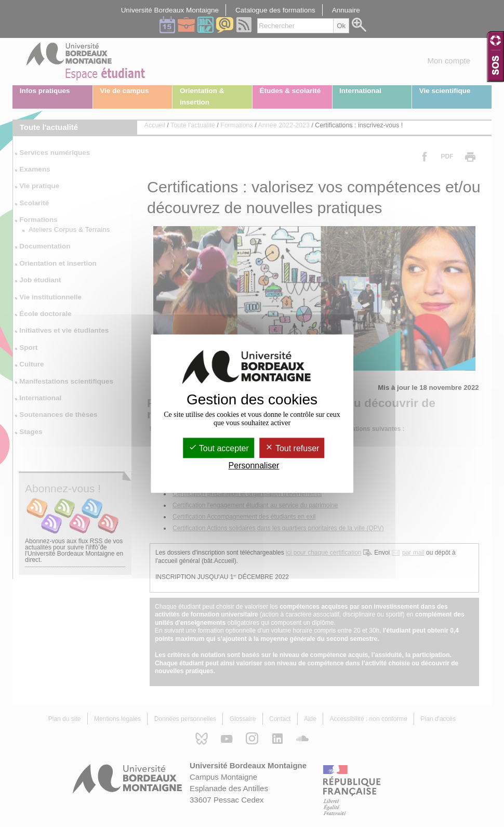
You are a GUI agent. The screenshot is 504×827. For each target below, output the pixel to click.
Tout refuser (292, 448)
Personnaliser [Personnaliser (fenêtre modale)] (254, 465)
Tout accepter (219, 448)
